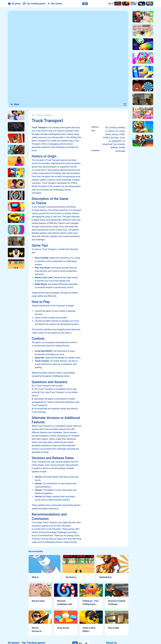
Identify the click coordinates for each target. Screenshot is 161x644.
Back (15, 104)
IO (33, 115)
